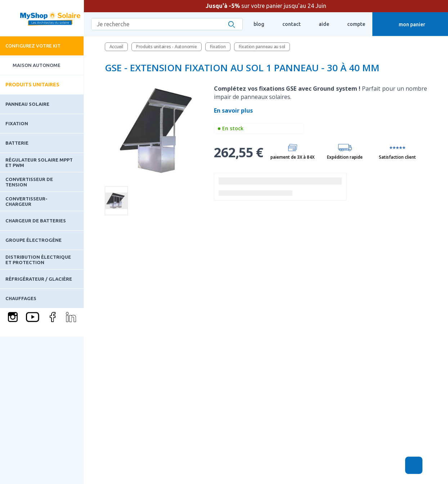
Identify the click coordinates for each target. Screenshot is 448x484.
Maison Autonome (30, 65)
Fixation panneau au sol (262, 47)
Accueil (116, 47)
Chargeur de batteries (36, 221)
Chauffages (21, 298)
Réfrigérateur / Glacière (39, 279)
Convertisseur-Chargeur (26, 201)
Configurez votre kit (33, 46)
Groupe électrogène (33, 240)
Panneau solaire (27, 104)
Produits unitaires (32, 85)
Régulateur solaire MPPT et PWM (39, 162)
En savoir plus (234, 110)
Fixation (17, 123)
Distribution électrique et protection (38, 259)
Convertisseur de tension (29, 182)
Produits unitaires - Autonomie (167, 47)
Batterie (17, 143)
